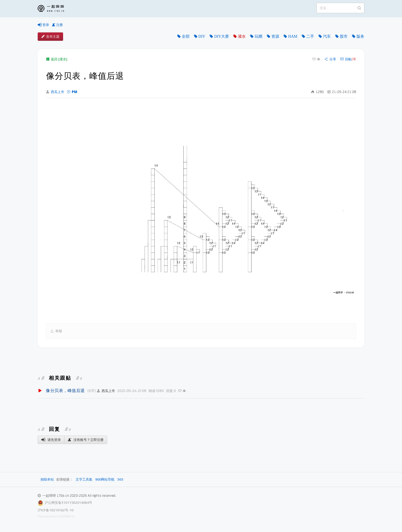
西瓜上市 (55, 92)
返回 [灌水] (57, 59)
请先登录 (51, 440)
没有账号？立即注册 (86, 440)
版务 (360, 36)
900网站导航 (105, 479)
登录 (43, 25)
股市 (344, 36)
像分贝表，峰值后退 (65, 390)
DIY (202, 36)
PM (72, 92)
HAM (293, 36)
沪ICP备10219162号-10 (56, 510)
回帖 (348, 59)
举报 (56, 331)
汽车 (327, 36)
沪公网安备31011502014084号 (68, 503)
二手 (310, 36)
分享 (330, 59)
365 (120, 479)
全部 (186, 36)
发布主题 (50, 37)
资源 (275, 36)
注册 (57, 25)
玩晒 (259, 36)
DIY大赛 (222, 36)
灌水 (242, 36)
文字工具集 (84, 479)
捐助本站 (47, 479)
